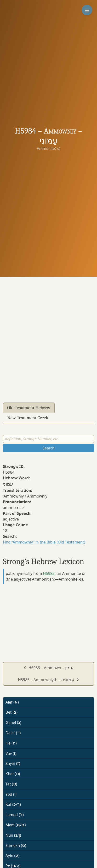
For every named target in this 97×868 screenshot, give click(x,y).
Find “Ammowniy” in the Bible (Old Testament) (44, 542)
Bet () (11, 712)
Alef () (12, 702)
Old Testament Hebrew (29, 408)
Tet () (11, 784)
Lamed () (15, 815)
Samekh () (16, 846)
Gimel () (13, 722)
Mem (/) (16, 825)
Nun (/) (13, 835)
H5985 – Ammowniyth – (48, 680)
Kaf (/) (13, 804)
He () (11, 743)
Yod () (11, 794)
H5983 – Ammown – (48, 668)
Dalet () (13, 733)
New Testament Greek (28, 418)
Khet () (13, 774)
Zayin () (13, 763)
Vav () (11, 753)
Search (48, 448)
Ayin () (12, 856)
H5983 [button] (49, 573)
